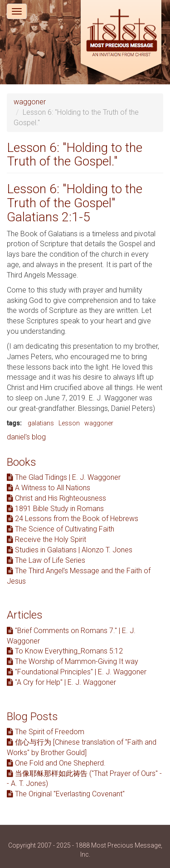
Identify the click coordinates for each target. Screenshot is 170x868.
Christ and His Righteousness (56, 498)
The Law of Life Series (46, 560)
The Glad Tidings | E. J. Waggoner (64, 477)
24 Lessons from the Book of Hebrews (73, 519)
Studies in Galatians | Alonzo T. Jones (70, 550)
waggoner (30, 102)
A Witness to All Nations (49, 488)
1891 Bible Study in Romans (55, 509)
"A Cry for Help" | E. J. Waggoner (61, 682)
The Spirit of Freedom (46, 732)
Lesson (69, 423)
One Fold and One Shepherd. (56, 763)
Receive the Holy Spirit (46, 539)
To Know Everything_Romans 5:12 (65, 651)
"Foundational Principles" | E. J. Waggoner (77, 672)
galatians (41, 423)
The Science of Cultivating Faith (61, 529)
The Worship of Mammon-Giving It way (73, 661)
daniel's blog (26, 437)
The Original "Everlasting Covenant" (66, 794)
